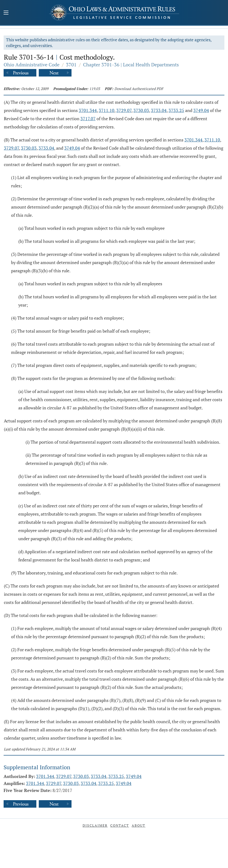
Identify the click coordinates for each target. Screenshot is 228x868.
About (139, 825)
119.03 (95, 89)
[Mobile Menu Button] (6, 13)
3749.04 (201, 110)
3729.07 (124, 110)
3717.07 (88, 119)
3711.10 (107, 110)
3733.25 (176, 110)
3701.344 (88, 110)
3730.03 (141, 110)
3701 (71, 65)
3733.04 (159, 110)
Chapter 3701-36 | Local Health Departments (131, 65)
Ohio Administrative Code (32, 65)
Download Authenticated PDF (139, 89)
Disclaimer (95, 825)
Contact (120, 825)
